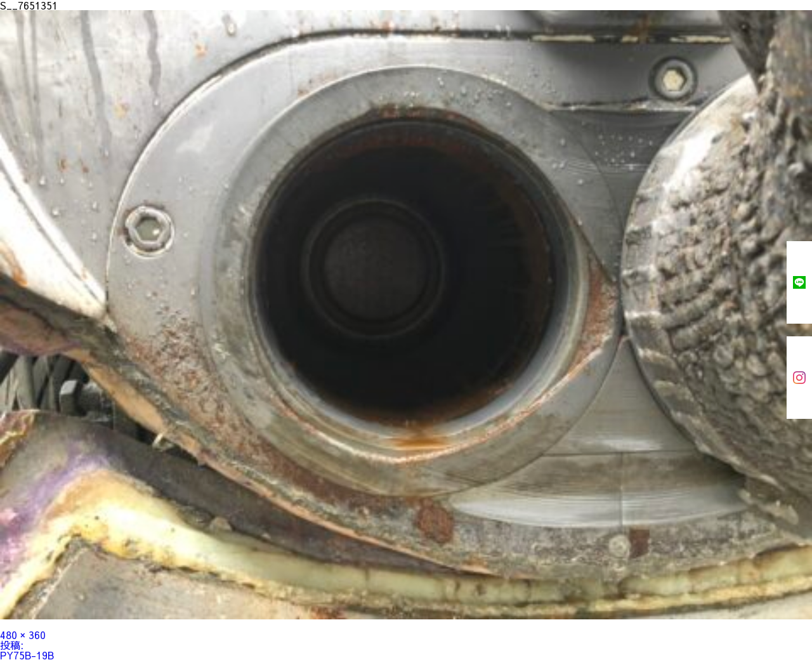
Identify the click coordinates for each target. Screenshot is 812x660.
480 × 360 (23, 635)
